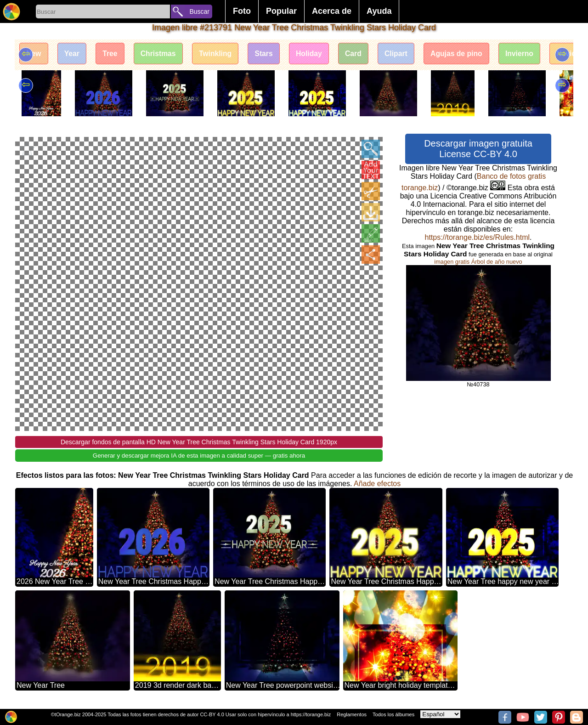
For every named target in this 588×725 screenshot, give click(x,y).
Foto (242, 11)
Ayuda (379, 11)
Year (73, 54)
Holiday (317, 54)
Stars (270, 54)
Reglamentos (352, 714)
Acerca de (332, 11)
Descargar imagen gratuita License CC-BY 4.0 (478, 149)
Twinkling (221, 54)
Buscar (199, 11)
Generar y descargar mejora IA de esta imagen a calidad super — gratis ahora (199, 456)
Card (362, 54)
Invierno (532, 54)
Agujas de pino (468, 54)
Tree (113, 54)
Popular (281, 11)
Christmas (162, 54)
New (34, 54)
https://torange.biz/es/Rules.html (477, 237)
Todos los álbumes (393, 714)
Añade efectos (377, 484)
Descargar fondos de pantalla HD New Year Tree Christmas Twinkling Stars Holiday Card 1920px (199, 442)
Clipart (406, 54)
